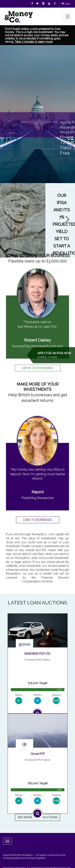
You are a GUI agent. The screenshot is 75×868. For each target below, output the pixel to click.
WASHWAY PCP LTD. (37, 654)
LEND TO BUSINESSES (38, 520)
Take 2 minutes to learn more (34, 42)
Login (66, 4)
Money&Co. (27, 855)
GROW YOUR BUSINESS (38, 368)
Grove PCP (38, 754)
